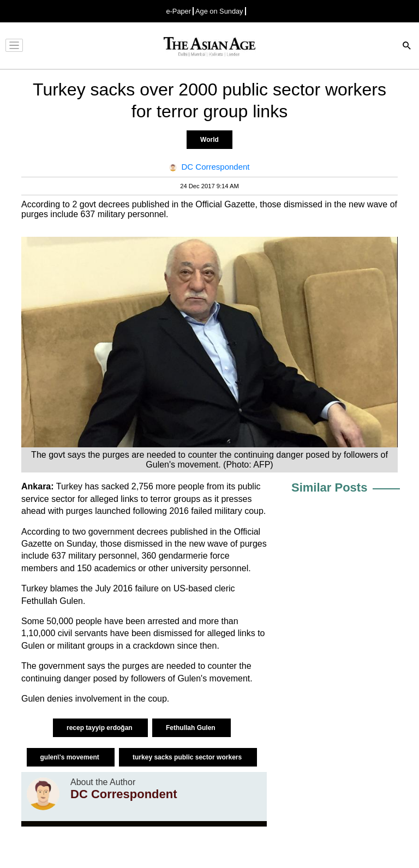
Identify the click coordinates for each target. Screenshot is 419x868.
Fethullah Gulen (191, 728)
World (209, 140)
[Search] (407, 47)
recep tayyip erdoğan (100, 728)
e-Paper (178, 11)
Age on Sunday (219, 11)
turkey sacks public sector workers (188, 757)
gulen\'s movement (71, 757)
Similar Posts (329, 487)
